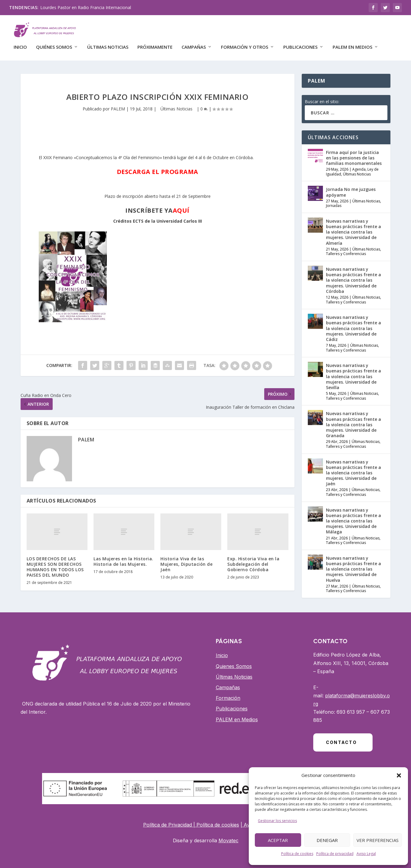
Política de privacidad (335, 854)
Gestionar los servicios (277, 821)
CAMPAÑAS (194, 44)
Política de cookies (297, 854)
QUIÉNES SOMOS (54, 44)
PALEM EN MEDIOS (352, 44)
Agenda (359, 165)
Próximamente (155, 44)
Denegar (327, 840)
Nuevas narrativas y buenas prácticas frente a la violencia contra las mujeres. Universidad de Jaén (353, 469)
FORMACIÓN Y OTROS (245, 44)
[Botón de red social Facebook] (373, 8)
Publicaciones (300, 44)
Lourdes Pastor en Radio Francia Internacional (86, 7)
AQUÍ (181, 206)
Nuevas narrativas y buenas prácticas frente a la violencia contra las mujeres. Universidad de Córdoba (353, 276)
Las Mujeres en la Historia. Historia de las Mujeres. (123, 557)
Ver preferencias (378, 840)
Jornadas (334, 202)
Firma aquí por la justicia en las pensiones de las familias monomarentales (354, 154)
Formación (228, 694)
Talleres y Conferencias (346, 250)
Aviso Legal (366, 854)
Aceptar (278, 840)
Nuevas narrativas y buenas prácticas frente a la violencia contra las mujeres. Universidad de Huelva (353, 565)
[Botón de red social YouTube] (397, 8)
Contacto (341, 738)
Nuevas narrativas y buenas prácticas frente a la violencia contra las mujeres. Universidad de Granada (353, 421)
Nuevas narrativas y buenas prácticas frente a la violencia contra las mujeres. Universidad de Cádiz (353, 324)
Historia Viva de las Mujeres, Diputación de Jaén (186, 560)
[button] (399, 775)
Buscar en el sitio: (322, 98)
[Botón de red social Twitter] (385, 8)
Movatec (229, 837)
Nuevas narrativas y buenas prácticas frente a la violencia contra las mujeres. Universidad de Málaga (353, 517)
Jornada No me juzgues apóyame (351, 188)
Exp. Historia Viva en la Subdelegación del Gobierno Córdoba (253, 560)
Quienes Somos (234, 662)
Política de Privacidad (168, 821)
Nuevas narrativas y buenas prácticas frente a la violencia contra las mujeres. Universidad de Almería (353, 228)
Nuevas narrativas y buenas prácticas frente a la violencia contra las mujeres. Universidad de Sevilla (353, 372)
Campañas (228, 683)
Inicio (20, 44)
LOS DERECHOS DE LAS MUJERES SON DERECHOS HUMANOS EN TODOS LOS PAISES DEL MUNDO (55, 563)
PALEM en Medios (237, 715)
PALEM (118, 105)
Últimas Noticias (108, 44)
